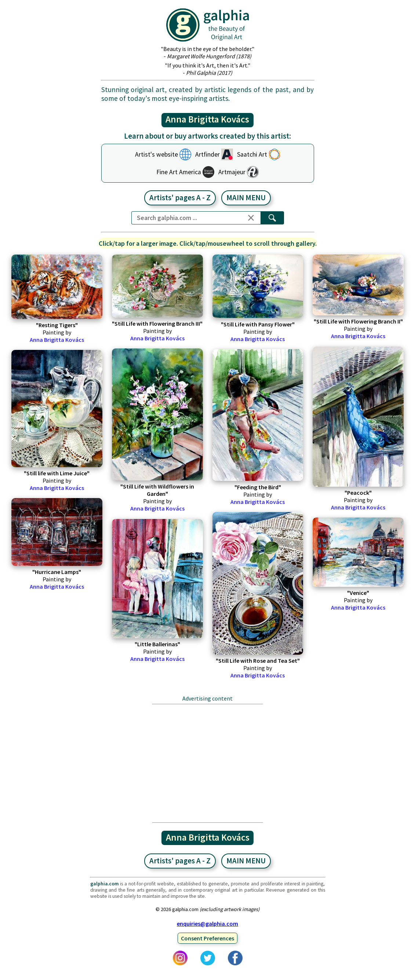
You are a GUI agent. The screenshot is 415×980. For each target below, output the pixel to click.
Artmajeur (232, 172)
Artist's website (156, 154)
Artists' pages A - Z (180, 198)
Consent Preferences (207, 938)
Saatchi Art (252, 154)
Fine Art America (179, 172)
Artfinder (207, 154)
